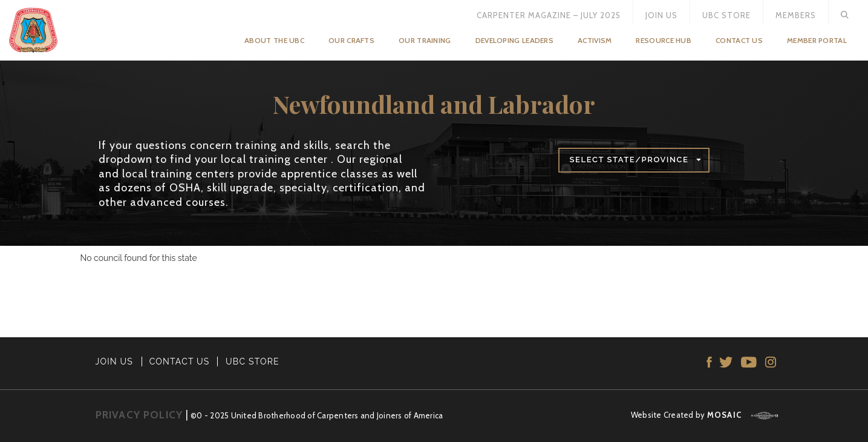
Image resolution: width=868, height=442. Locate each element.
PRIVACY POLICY (139, 415)
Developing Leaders (514, 40)
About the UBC (274, 40)
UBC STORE (253, 361)
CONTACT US (180, 361)
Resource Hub (664, 40)
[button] (634, 160)
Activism (595, 40)
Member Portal (817, 40)
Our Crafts (351, 40)
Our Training (425, 40)
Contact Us (739, 40)
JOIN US (115, 361)
